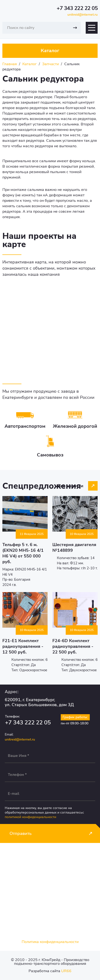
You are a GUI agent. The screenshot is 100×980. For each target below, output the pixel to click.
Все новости (70, 486)
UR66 (66, 971)
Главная (10, 64)
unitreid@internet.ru (82, 15)
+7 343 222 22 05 (77, 8)
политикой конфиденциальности (30, 817)
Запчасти (50, 64)
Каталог (30, 64)
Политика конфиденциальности (50, 942)
